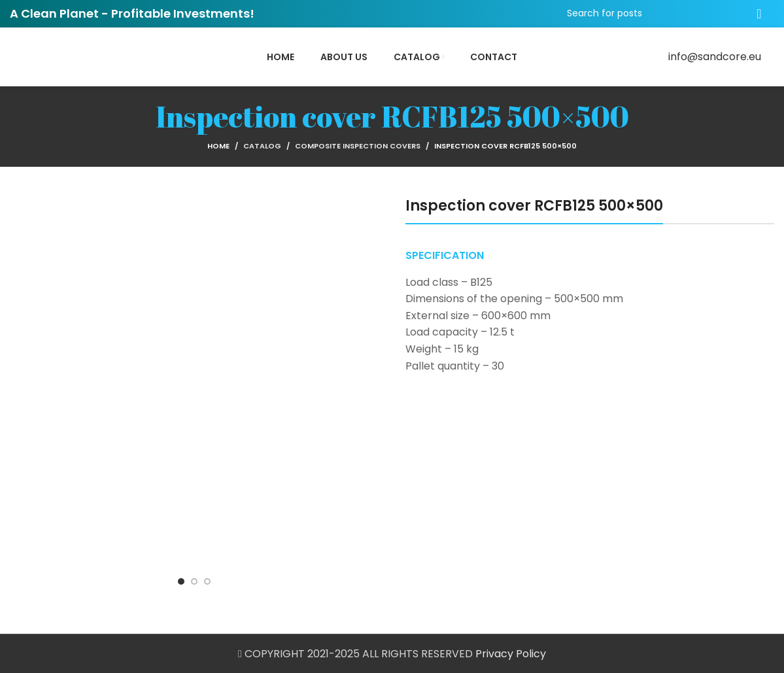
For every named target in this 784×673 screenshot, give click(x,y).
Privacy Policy (511, 654)
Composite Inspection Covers (358, 146)
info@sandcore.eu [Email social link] (715, 57)
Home (218, 146)
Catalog (262, 146)
